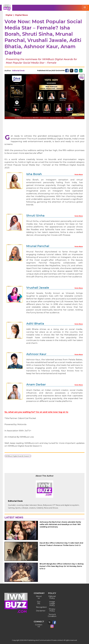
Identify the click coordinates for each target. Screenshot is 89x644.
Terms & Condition (52, 615)
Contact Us (39, 626)
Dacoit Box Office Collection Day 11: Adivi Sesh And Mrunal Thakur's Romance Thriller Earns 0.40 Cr (61, 544)
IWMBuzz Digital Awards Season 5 (18, 456)
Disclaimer (39, 611)
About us (39, 597)
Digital (9, 15)
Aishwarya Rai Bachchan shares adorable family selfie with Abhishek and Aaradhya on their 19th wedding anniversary (60, 524)
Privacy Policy (52, 610)
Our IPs (39, 603)
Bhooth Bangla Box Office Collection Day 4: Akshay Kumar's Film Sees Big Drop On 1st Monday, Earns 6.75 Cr (62, 566)
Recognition (39, 607)
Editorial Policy (52, 597)
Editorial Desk (18, 71)
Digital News (21, 15)
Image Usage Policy (52, 604)
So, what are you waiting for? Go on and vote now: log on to (36, 412)
